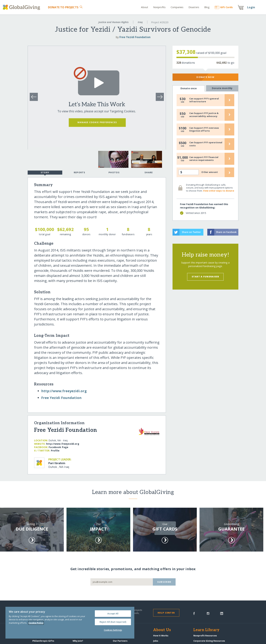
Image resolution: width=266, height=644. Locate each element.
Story (45, 173)
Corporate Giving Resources (209, 641)
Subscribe (164, 582)
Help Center (166, 613)
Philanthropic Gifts (43, 641)
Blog (207, 7)
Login (251, 7)
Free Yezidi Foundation (135, 37)
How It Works (161, 636)
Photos (114, 172)
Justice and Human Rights (113, 22)
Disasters (194, 7)
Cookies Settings (113, 630)
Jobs (156, 641)
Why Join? (78, 641)
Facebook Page (58, 447)
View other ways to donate (218, 191)
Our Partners (120, 641)
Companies (177, 7)
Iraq (140, 22)
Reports (80, 172)
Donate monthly (222, 88)
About (145, 7)
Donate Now (205, 77)
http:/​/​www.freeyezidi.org (64, 391)
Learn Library (206, 630)
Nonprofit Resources (205, 636)
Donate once (189, 88)
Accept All (113, 614)
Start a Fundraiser (205, 277)
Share (149, 172)
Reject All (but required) (113, 622)
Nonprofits (159, 7)
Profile (55, 451)
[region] (70, 623)
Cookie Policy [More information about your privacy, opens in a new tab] (36, 623)
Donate (63, 7)
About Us (162, 630)
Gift (224, 7)
